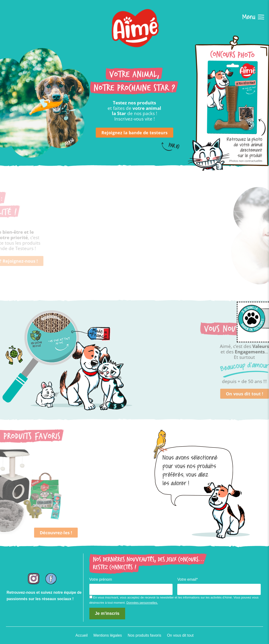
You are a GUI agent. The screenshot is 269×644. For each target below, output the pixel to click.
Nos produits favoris (144, 635)
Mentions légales (108, 635)
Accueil (82, 635)
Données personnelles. (142, 603)
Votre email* (187, 579)
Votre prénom (101, 579)
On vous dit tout (180, 635)
